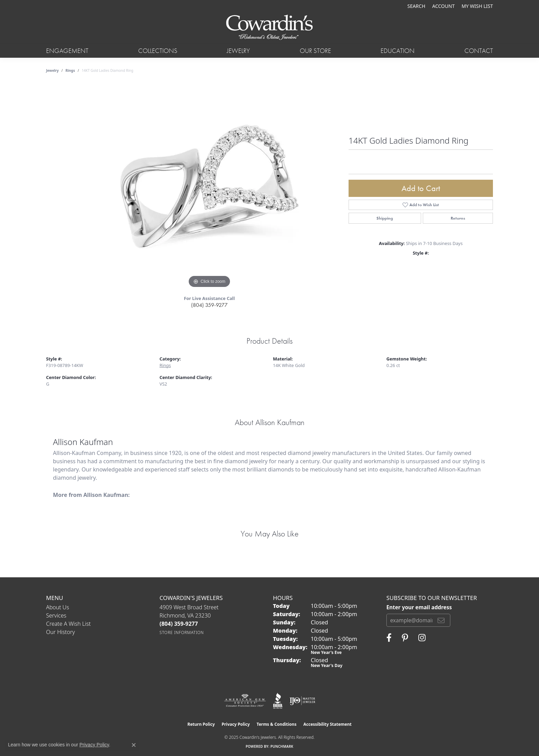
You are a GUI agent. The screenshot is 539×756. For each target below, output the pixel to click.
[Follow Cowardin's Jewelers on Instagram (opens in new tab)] (422, 638)
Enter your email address (419, 607)
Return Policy (201, 724)
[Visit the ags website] (245, 701)
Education (398, 51)
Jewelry (238, 51)
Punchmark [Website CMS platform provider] (282, 746)
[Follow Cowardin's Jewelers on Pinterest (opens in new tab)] (405, 638)
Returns (458, 218)
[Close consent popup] (134, 745)
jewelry (52, 70)
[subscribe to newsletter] (441, 620)
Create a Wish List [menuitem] (68, 624)
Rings (70, 70)
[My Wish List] (477, 6)
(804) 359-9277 (209, 305)
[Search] (416, 6)
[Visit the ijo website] (302, 701)
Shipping (385, 218)
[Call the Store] (179, 624)
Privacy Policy (236, 724)
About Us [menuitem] (58, 607)
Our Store (315, 51)
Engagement (67, 51)
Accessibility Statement (327, 724)
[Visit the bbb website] (278, 701)
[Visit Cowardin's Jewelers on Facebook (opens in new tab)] (389, 638)
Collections (158, 51)
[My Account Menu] (443, 6)
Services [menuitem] (56, 615)
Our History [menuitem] (60, 632)
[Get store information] (182, 632)
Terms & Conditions (277, 724)
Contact (479, 51)
